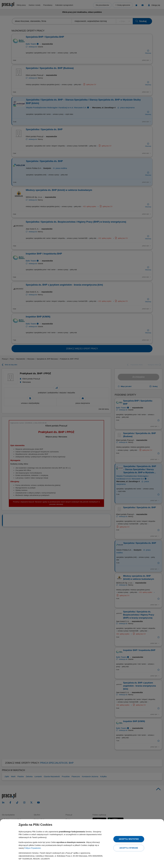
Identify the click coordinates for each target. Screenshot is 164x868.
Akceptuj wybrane (129, 848)
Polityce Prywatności (32, 848)
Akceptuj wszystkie (129, 839)
